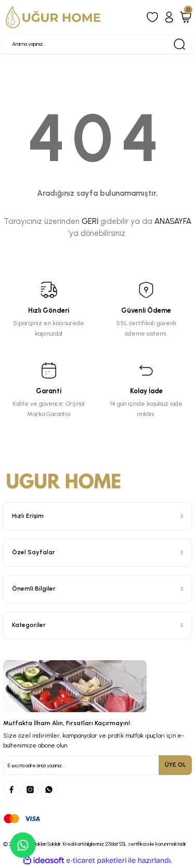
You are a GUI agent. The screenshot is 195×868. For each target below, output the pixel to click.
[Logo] (53, 17)
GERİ (90, 221)
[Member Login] (169, 17)
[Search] (97, 44)
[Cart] (186, 17)
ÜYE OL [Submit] (175, 765)
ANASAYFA (173, 221)
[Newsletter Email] (97, 765)
